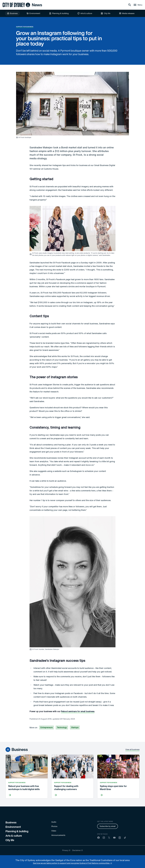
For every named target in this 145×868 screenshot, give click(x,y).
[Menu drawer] (138, 5)
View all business (132, 749)
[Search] (130, 5)
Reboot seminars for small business (78, 711)
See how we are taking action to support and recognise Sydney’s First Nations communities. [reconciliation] (71, 863)
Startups (75, 727)
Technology (62, 727)
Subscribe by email (108, 826)
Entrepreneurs (46, 727)
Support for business (25, 27)
